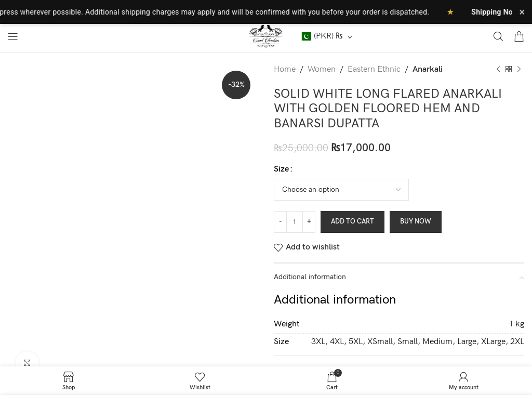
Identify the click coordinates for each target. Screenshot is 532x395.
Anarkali (428, 69)
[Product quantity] (295, 222)
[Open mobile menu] (13, 36)
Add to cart (353, 221)
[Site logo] (266, 36)
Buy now (416, 221)
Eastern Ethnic (374, 69)
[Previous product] (498, 70)
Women (322, 69)
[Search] (498, 36)
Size (281, 169)
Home (285, 69)
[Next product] (519, 70)
